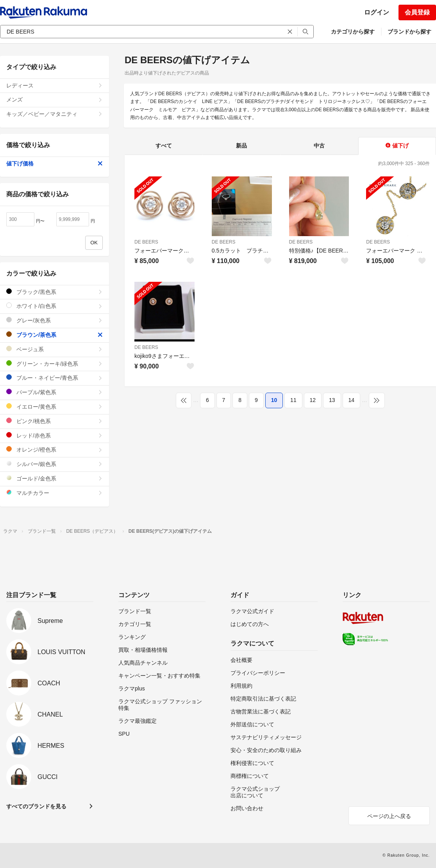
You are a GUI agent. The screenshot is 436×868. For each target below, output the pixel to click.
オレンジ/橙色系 (54, 449)
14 (352, 400)
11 (293, 400)
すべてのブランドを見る (36, 806)
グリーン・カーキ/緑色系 (54, 364)
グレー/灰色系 (54, 320)
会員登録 (417, 12)
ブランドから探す (409, 32)
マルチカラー (54, 493)
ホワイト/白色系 (54, 306)
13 (332, 400)
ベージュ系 (54, 349)
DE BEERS (146, 242)
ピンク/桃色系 (54, 421)
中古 (319, 146)
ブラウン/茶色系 (54, 335)
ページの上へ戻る (389, 816)
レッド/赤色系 (54, 435)
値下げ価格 (54, 164)
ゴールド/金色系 (54, 478)
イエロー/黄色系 (54, 406)
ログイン (377, 12)
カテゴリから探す (353, 32)
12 (313, 400)
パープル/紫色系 (54, 392)
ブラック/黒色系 (54, 292)
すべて (164, 146)
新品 (241, 146)
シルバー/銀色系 (54, 464)
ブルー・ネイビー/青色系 (54, 378)
